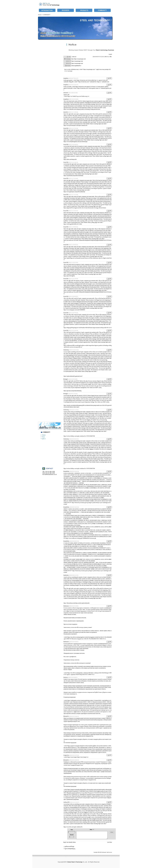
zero (111, 852)
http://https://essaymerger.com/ (79, 59)
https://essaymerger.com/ (77, 61)
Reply (65, 842)
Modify (71, 842)
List (108, 842)
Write (111, 842)
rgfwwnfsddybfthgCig (70, 849)
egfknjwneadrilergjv (70, 846)
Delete (74, 842)
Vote (68, 842)
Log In (110, 54)
